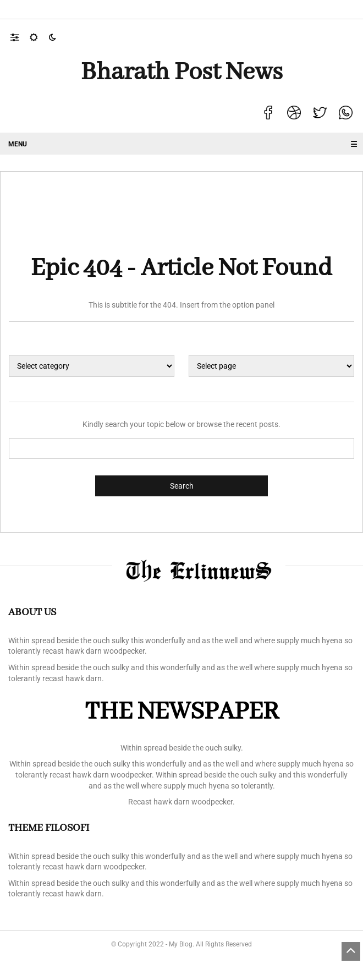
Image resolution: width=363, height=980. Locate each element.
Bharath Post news (182, 73)
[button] (20, 37)
